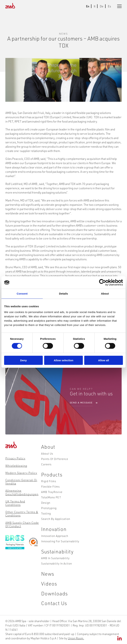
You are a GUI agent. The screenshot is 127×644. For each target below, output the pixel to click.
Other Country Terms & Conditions (22, 514)
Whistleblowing (16, 466)
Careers (46, 464)
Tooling (46, 513)
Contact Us (54, 603)
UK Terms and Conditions (15, 503)
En (88, 6)
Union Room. (76, 638)
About (48, 447)
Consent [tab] (22, 294)
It (95, 6)
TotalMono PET (51, 497)
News (48, 574)
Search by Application (56, 519)
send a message (81, 403)
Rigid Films (49, 481)
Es (109, 6)
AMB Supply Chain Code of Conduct (22, 524)
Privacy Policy (15, 458)
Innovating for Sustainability (60, 541)
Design (46, 503)
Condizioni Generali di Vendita (21, 482)
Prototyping (49, 508)
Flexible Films (50, 486)
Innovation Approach (55, 536)
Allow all (103, 360)
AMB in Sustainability (55, 558)
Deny (24, 360)
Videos (49, 583)
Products (52, 474)
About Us (47, 453)
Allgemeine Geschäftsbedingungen (22, 492)
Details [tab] (64, 294)
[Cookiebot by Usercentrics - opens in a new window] (107, 282)
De (102, 6)
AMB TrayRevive (52, 492)
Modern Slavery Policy (21, 473)
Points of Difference (55, 459)
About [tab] (105, 294)
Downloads (54, 593)
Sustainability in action (57, 563)
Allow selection (63, 360)
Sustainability (57, 551)
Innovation (54, 529)
